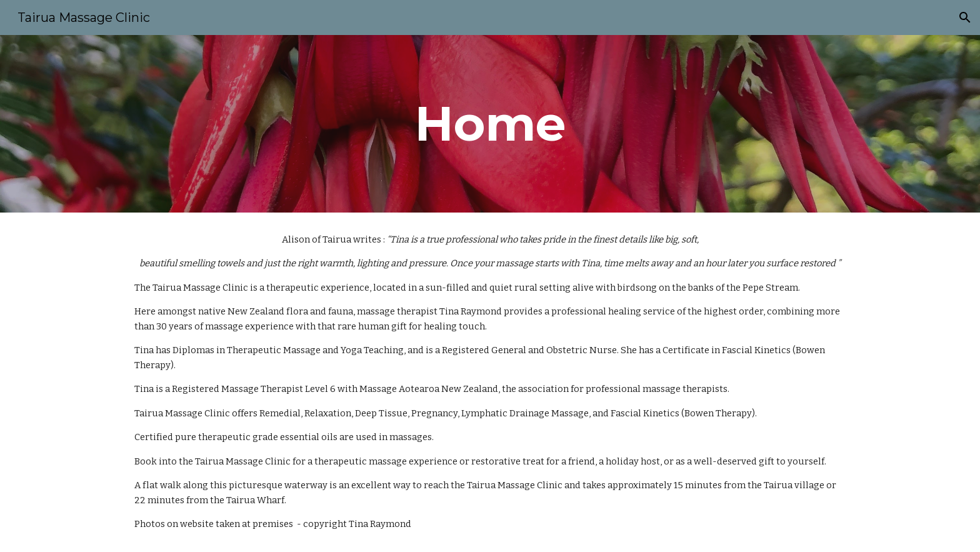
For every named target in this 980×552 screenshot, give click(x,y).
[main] (490, 124)
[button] (965, 18)
